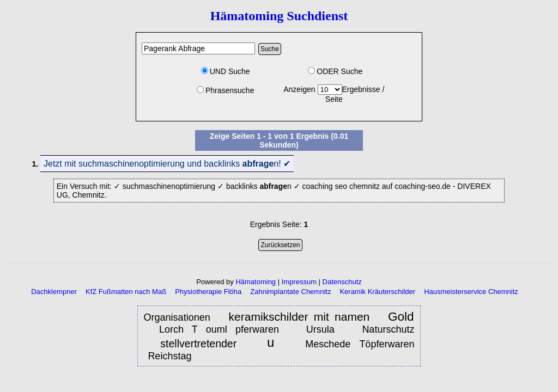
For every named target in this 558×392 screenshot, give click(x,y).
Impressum (299, 282)
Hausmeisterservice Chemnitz (471, 292)
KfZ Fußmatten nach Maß (126, 292)
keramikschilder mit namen (299, 317)
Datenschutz (342, 282)
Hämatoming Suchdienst (279, 16)
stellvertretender (203, 344)
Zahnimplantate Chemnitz (290, 292)
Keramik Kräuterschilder (377, 292)
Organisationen (180, 317)
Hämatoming (256, 282)
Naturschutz (388, 329)
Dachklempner (54, 292)
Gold (401, 317)
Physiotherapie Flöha (208, 292)
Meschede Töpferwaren (360, 344)
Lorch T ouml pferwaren (219, 329)
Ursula (325, 329)
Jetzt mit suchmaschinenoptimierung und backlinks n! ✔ (167, 164)
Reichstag (171, 356)
